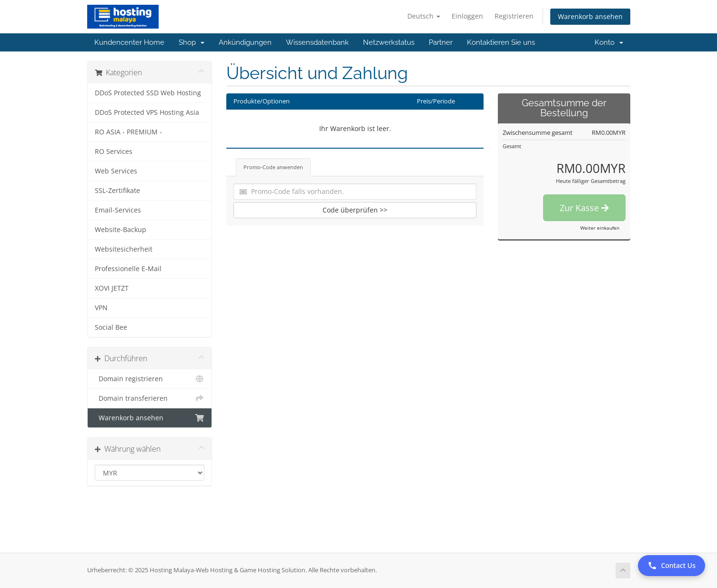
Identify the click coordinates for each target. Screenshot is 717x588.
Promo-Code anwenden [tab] (273, 167)
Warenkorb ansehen (590, 16)
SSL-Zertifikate (117, 191)
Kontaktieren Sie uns (501, 42)
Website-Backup (121, 230)
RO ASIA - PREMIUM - (128, 132)
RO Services (114, 152)
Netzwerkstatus (389, 42)
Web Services (116, 171)
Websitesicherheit (124, 249)
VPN (101, 308)
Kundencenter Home (129, 42)
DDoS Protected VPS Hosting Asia (147, 112)
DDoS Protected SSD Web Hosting (148, 93)
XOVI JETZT (112, 288)
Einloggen (467, 16)
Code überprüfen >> (355, 210)
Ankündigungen (245, 42)
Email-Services (118, 210)
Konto (609, 42)
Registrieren (514, 16)
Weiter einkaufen (600, 228)
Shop (192, 42)
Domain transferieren (150, 398)
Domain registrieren (150, 379)
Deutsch (424, 16)
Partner (441, 42)
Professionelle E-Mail (128, 269)
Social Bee (111, 327)
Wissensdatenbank (317, 42)
